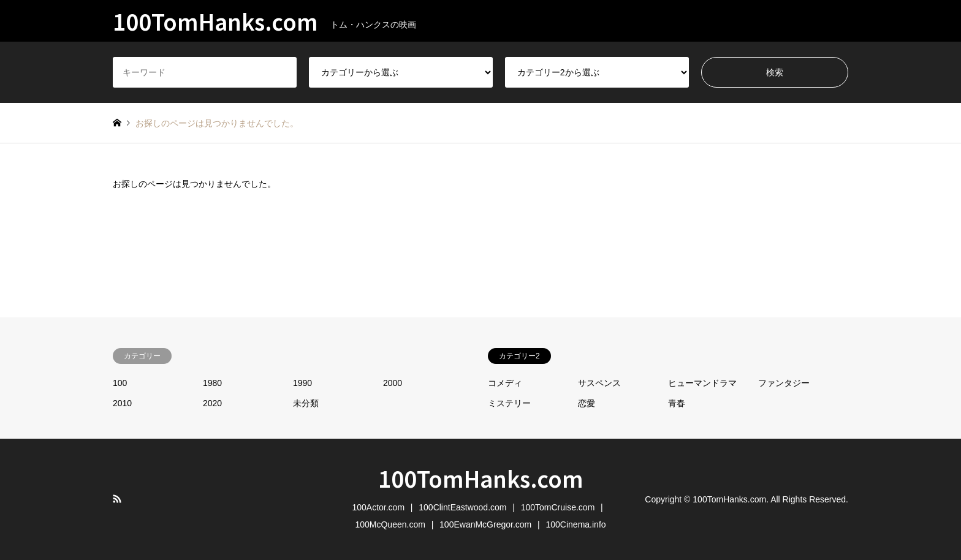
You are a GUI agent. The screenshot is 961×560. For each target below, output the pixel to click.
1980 (212, 383)
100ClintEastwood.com (462, 507)
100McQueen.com (390, 524)
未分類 (306, 403)
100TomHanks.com (481, 478)
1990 (302, 383)
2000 (393, 383)
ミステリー (509, 403)
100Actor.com (378, 507)
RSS (117, 499)
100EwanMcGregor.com (485, 524)
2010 (122, 403)
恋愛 (587, 403)
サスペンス (599, 383)
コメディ (505, 383)
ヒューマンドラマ (702, 383)
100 (120, 383)
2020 (212, 403)
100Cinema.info (576, 524)
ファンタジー (784, 383)
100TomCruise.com (558, 507)
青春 (677, 403)
